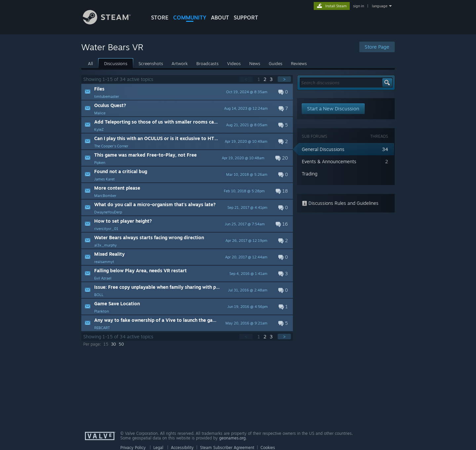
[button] (187, 92)
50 (121, 344)
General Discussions (323, 149)
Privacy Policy (133, 448)
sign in (358, 6)
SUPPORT (246, 18)
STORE (160, 18)
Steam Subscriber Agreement (227, 448)
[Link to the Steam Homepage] (112, 23)
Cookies (268, 448)
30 (114, 344)
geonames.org (232, 438)
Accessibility (182, 448)
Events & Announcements (329, 161)
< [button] (246, 79)
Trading (310, 174)
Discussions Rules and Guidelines (340, 203)
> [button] (284, 79)
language (380, 6)
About (220, 18)
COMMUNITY (190, 18)
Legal (158, 448)
